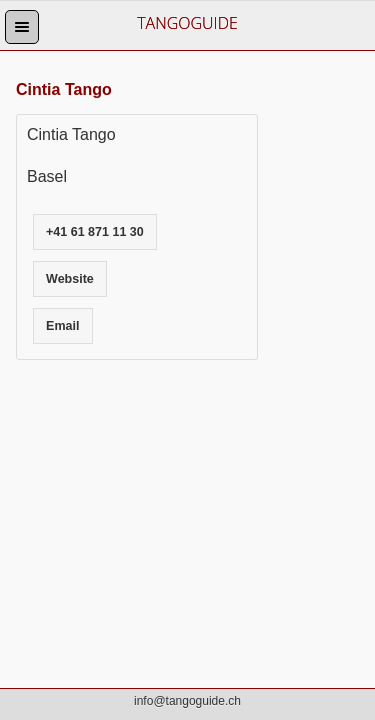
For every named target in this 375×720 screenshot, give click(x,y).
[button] (22, 27)
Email (62, 326)
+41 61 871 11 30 (95, 232)
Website (70, 279)
